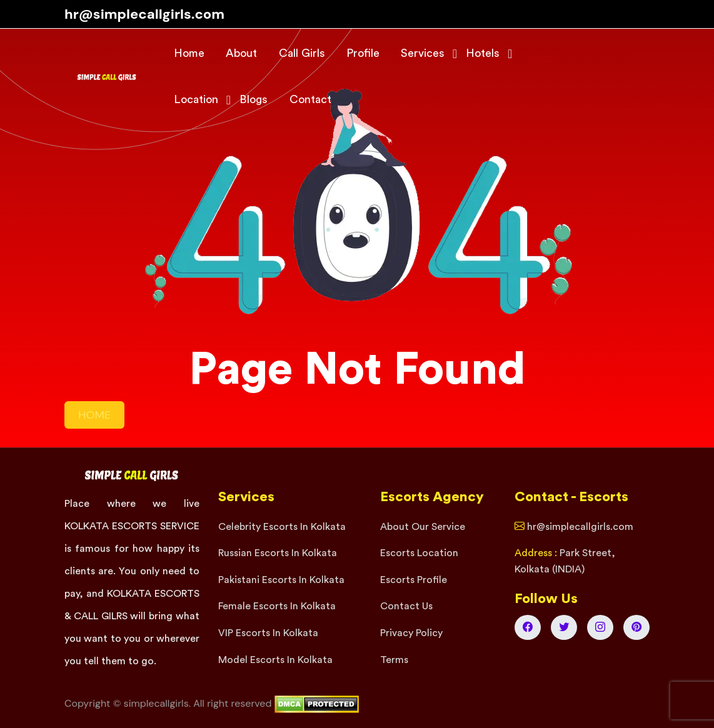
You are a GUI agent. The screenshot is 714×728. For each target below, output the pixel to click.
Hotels (483, 53)
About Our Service (423, 527)
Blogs (254, 99)
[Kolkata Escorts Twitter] (564, 627)
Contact (310, 99)
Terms (394, 660)
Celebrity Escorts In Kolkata (282, 527)
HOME (94, 415)
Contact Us (406, 606)
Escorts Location (419, 553)
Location (196, 99)
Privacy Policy (411, 633)
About (241, 53)
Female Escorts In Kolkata (277, 606)
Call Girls (302, 53)
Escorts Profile (414, 580)
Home (189, 53)
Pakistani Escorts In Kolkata (281, 580)
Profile (363, 53)
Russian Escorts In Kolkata (278, 553)
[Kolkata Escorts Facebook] (528, 627)
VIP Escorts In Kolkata (268, 633)
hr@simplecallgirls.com (144, 14)
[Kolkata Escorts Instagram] (600, 627)
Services (423, 53)
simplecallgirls (156, 703)
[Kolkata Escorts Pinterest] (636, 627)
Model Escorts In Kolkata (275, 660)
